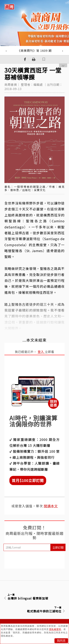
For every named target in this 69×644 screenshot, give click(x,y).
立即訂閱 (58, 547)
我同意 (61, 641)
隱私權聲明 (55, 629)
